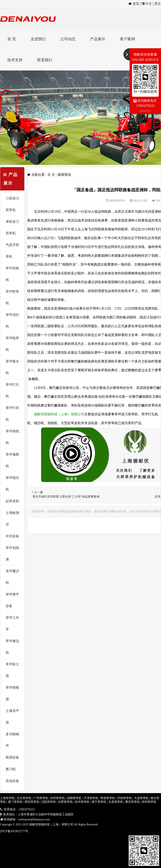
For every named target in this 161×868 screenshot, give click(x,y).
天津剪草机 (91, 798)
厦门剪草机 (15, 802)
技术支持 (15, 60)
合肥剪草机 (65, 802)
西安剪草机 (32, 802)
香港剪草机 (108, 798)
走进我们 (38, 39)
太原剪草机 (116, 802)
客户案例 (127, 39)
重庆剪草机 (132, 802)
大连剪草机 (141, 798)
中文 (149, 4)
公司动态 (68, 39)
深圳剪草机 (57, 798)
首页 (136, 4)
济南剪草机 (125, 798)
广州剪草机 (41, 798)
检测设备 (12, 757)
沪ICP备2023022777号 (14, 831)
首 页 (12, 39)
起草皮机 (12, 501)
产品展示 (98, 39)
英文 (158, 4)
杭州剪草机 (82, 802)
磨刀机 (11, 769)
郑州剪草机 (149, 802)
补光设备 (12, 536)
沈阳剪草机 (49, 802)
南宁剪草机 (99, 802)
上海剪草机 (7, 798)
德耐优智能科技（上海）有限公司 (59, 414)
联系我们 (45, 60)
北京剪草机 (24, 798)
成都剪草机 (74, 798)
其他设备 (12, 781)
